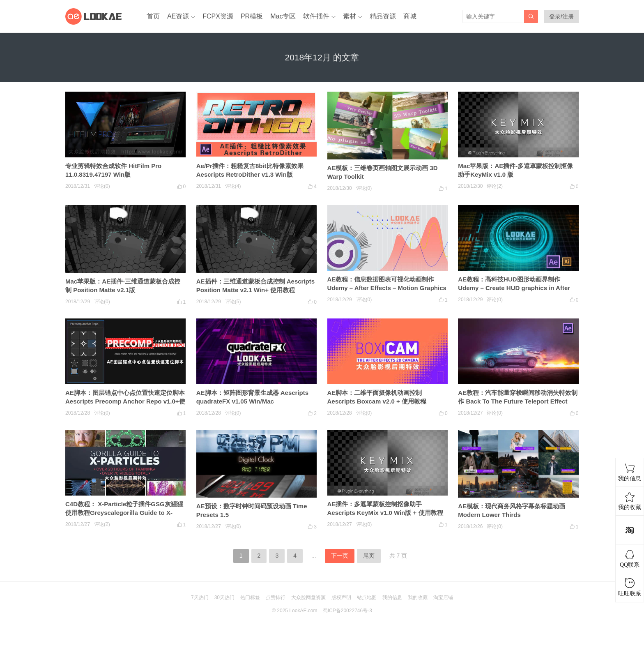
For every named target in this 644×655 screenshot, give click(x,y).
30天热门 (224, 597)
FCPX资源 (218, 16)
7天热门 (200, 597)
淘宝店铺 (443, 597)
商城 (410, 16)
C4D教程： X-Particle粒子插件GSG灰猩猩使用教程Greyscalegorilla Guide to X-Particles (124, 513)
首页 (153, 16)
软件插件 (316, 16)
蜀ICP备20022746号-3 (347, 611)
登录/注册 (561, 16)
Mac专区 (283, 16)
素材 (350, 16)
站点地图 (367, 597)
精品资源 (383, 16)
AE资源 (178, 16)
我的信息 (392, 597)
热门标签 (250, 597)
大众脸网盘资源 (308, 597)
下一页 (340, 556)
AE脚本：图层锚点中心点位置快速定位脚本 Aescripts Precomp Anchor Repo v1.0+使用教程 (125, 401)
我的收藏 (418, 597)
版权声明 (341, 597)
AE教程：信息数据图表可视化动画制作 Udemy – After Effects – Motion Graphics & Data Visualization (387, 288)
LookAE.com (303, 611)
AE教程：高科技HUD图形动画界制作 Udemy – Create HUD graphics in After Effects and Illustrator (514, 288)
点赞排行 (276, 597)
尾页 (369, 556)
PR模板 (252, 16)
